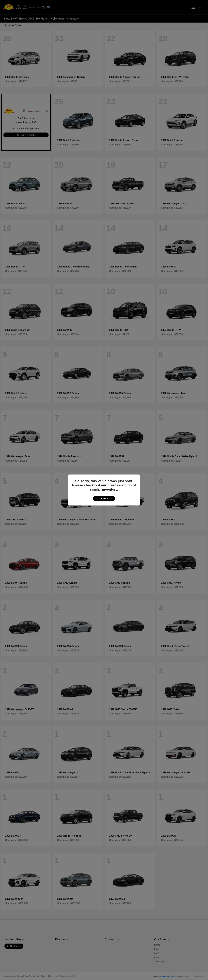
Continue (104, 498)
